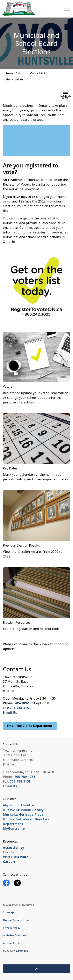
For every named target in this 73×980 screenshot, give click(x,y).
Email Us (10, 712)
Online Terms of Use (16, 920)
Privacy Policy (12, 928)
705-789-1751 (25, 703)
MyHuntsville (14, 829)
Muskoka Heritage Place (23, 814)
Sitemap (8, 912)
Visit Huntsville (16, 857)
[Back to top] (36, 969)
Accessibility (14, 848)
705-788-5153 (20, 708)
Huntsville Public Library (23, 810)
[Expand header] (67, 9)
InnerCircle (12, 943)
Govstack (22, 951)
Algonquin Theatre (18, 805)
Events (8, 852)
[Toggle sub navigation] (66, 95)
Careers (9, 862)
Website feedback (15, 935)
